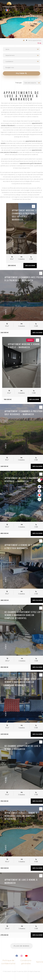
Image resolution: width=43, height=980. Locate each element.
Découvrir (30, 266)
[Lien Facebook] (17, 956)
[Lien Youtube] (26, 956)
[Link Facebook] (39, 487)
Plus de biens (21, 946)
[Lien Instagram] (22, 956)
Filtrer (22, 73)
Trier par (18, 83)
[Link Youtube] (39, 495)
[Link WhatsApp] (39, 499)
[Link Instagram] (39, 491)
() (39, 43)
